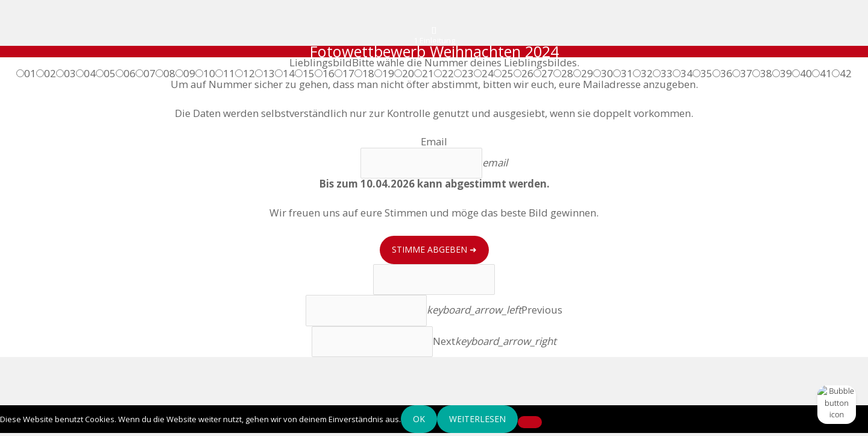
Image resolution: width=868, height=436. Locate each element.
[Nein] (530, 425)
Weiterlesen (477, 421)
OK (419, 421)
